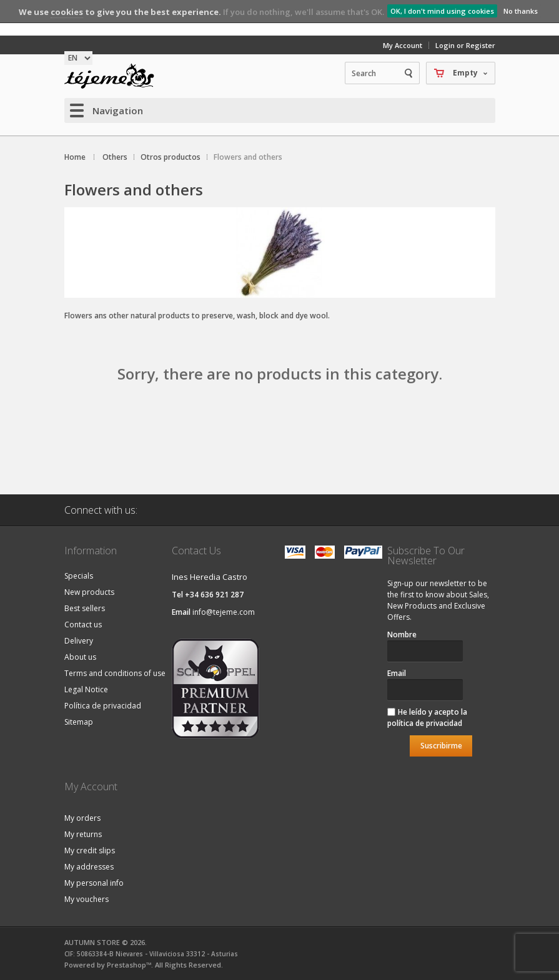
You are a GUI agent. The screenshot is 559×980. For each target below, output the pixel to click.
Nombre (402, 635)
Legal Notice (86, 689)
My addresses (89, 867)
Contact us (83, 625)
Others (115, 157)
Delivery (79, 641)
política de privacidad (425, 723)
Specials (79, 576)
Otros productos (171, 157)
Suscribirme (441, 746)
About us (80, 657)
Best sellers (85, 608)
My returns (83, 834)
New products (89, 592)
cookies (67, 12)
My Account (403, 45)
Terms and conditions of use (115, 673)
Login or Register (465, 45)
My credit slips (90, 850)
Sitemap (79, 722)
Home (75, 157)
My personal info (94, 883)
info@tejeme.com (224, 612)
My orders (82, 818)
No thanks (521, 11)
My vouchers (87, 899)
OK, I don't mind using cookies (442, 11)
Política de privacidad (103, 706)
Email (397, 673)
